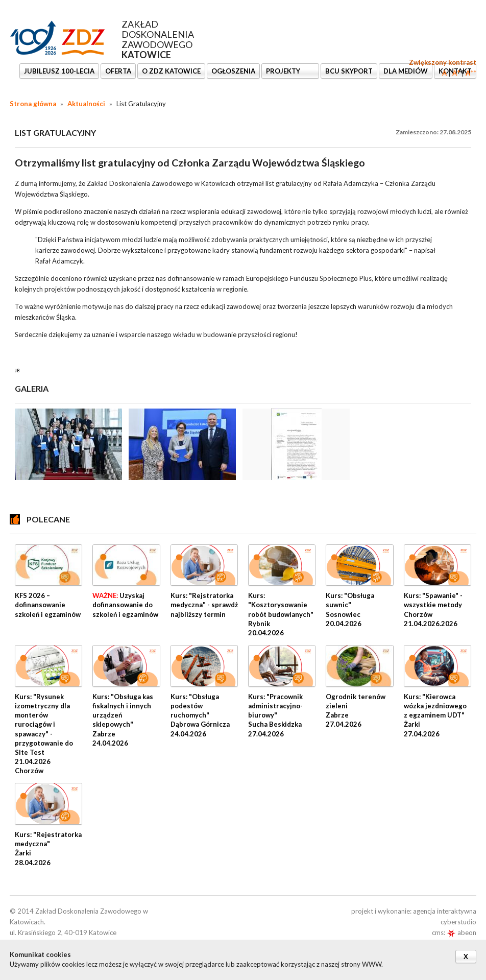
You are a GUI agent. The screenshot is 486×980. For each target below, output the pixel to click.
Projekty (284, 71)
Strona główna (33, 104)
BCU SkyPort (349, 71)
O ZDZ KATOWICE (171, 71)
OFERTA (118, 71)
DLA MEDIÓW (406, 71)
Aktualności (86, 104)
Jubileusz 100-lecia (59, 71)
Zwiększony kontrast (443, 62)
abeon (461, 933)
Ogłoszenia (233, 71)
